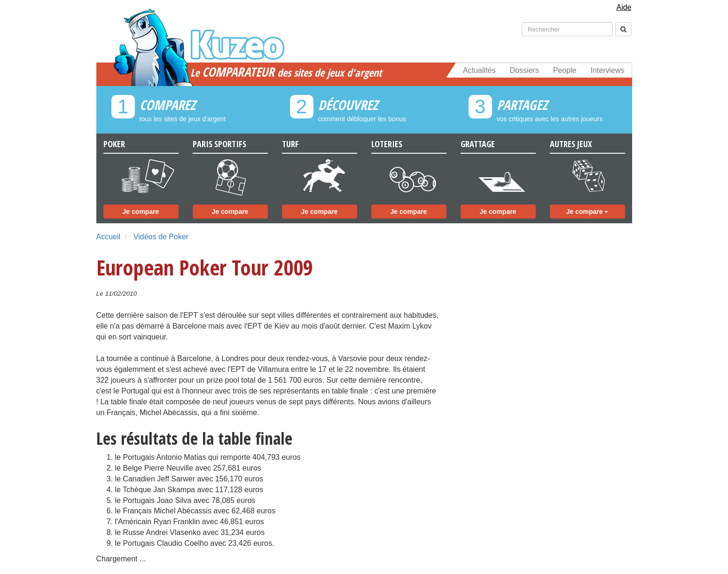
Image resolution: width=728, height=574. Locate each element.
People (565, 70)
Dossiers (524, 70)
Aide (624, 7)
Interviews (607, 70)
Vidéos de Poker (161, 237)
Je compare (141, 212)
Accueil (109, 237)
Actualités (479, 70)
